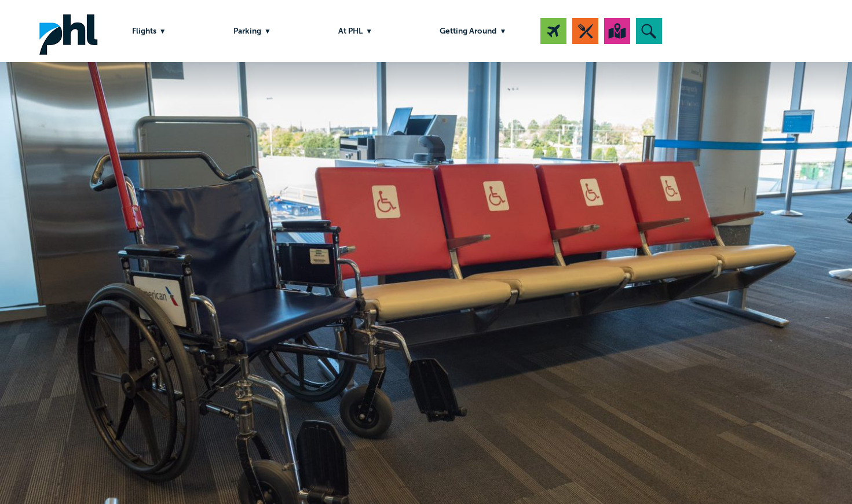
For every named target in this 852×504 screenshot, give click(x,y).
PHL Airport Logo (68, 31)
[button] (649, 31)
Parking (247, 31)
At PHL (350, 31)
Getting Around (468, 31)
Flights (144, 31)
